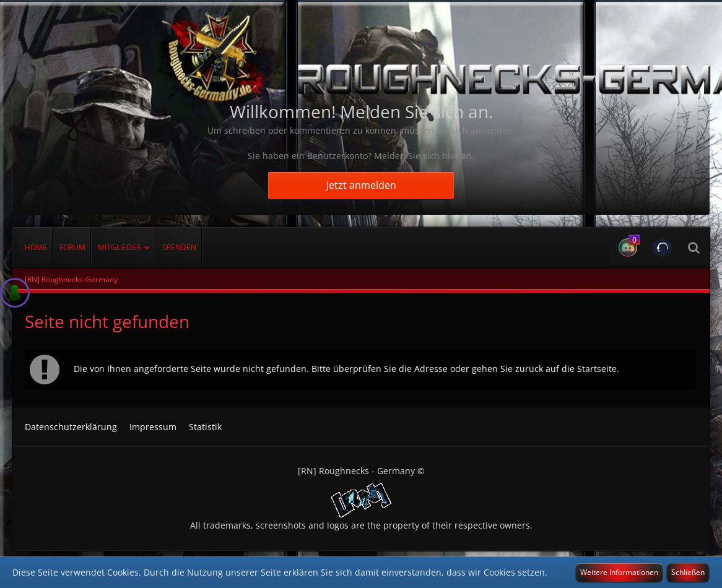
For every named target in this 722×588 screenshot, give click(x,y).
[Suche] (694, 248)
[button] (626, 248)
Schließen (688, 572)
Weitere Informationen (619, 572)
